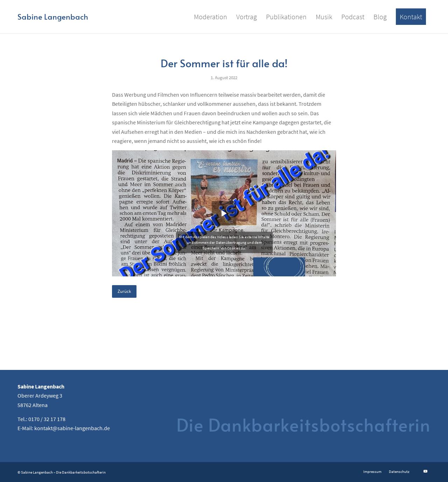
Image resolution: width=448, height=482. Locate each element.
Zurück (124, 291)
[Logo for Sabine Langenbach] (53, 17)
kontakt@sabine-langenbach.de (72, 428)
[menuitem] (211, 17)
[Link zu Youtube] (425, 471)
